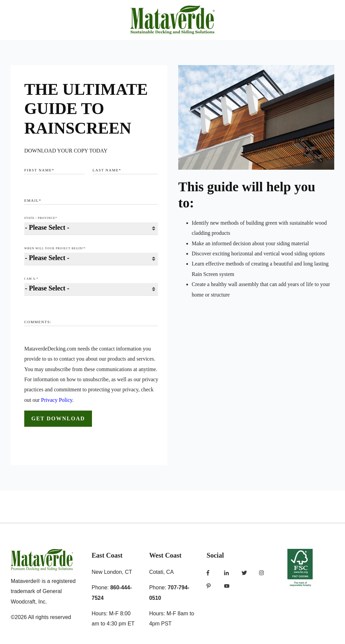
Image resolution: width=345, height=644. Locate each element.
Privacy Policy (57, 400)
